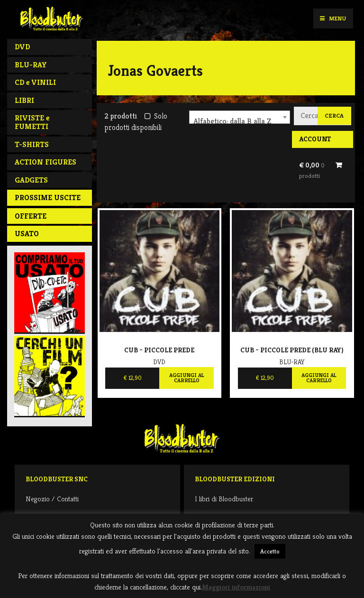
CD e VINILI (35, 82)
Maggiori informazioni (236, 587)
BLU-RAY (31, 65)
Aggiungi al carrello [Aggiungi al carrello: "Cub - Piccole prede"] (187, 378)
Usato (27, 234)
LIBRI (24, 100)
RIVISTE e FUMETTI (32, 122)
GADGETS (31, 180)
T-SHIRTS (32, 144)
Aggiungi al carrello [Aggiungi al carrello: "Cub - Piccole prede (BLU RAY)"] (319, 378)
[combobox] (240, 117)
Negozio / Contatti (52, 499)
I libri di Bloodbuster (224, 499)
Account (315, 139)
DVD (22, 47)
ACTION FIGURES (45, 162)
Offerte (31, 216)
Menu (333, 18)
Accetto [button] (270, 551)
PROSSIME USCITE (48, 198)
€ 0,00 (312, 170)
